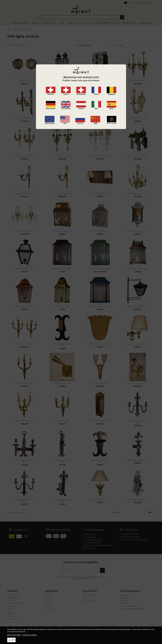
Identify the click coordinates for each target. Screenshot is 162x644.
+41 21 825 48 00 (132, 606)
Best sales (11, 600)
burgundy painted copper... (62, 269)
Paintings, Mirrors (14, 619)
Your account (90, 591)
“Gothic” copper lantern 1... (24, 306)
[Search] (81, 17)
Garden (10, 608)
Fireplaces (11, 606)
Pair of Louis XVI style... (24, 344)
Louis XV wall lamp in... (24, 421)
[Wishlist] (133, 3)
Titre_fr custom (24, 81)
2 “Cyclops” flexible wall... (62, 383)
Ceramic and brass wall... (138, 231)
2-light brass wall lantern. (62, 231)
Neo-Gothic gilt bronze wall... (138, 118)
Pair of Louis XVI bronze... (62, 156)
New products (12, 598)
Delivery (48, 595)
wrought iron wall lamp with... (62, 345)
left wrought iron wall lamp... (138, 460)
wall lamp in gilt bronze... (100, 383)
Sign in (139, 3)
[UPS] (27, 535)
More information (14, 635)
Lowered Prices (13, 595)
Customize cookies (30, 635)
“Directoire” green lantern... (100, 306)
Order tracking (88, 595)
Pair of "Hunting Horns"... (138, 81)
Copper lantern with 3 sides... (100, 269)
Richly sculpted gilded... (100, 118)
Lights (9, 611)
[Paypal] (50, 535)
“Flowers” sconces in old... (138, 383)
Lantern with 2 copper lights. (138, 269)
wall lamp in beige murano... (100, 344)
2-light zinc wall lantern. (100, 231)
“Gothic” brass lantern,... (62, 306)
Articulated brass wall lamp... (138, 344)
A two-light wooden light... (100, 194)
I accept (11, 640)
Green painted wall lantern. (24, 269)
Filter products (83, 45)
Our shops (49, 608)
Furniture (10, 614)
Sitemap (48, 606)
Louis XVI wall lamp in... (62, 421)
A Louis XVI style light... (24, 194)
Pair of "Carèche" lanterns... (62, 81)
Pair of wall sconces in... (24, 118)
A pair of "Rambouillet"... (24, 231)
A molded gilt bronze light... (138, 194)
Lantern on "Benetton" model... (138, 306)
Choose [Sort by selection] (136, 45)
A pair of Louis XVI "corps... (100, 156)
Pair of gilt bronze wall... (24, 156)
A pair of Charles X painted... (138, 156)
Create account (88, 600)
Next (151, 512)
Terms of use (50, 598)
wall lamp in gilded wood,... (100, 421)
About (47, 600)
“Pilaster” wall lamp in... (100, 500)
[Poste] (13, 535)
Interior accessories (14, 603)
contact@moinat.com (135, 609)
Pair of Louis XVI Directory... (62, 118)
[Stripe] (57, 535)
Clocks (10, 616)
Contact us (49, 603)
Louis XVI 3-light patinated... (24, 383)
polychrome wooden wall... (138, 500)
